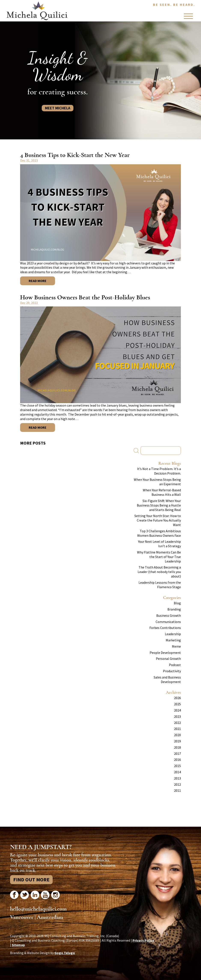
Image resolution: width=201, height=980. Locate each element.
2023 (177, 716)
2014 (177, 772)
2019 (177, 741)
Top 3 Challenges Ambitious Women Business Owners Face (159, 533)
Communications (168, 622)
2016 (177, 760)
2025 (177, 704)
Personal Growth (168, 659)
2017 (177, 754)
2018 (177, 747)
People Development (165, 653)
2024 (177, 710)
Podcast (175, 665)
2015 (177, 766)
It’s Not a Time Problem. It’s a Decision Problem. (159, 471)
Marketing (173, 640)
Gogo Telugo (65, 953)
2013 (177, 778)
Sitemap (18, 945)
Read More (38, 281)
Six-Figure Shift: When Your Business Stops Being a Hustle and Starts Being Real (159, 505)
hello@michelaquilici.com (38, 909)
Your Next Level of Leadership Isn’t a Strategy (159, 544)
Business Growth (169, 615)
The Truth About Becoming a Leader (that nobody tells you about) (159, 572)
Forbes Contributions (165, 628)
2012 (177, 784)
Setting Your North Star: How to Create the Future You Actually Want (158, 520)
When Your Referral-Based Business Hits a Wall (162, 492)
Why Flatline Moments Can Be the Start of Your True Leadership (159, 557)
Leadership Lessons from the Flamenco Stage (160, 585)
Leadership (173, 634)
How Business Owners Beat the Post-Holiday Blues (85, 297)
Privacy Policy (143, 940)
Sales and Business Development (167, 679)
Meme (176, 646)
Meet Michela (58, 108)
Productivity (172, 671)
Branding (174, 609)
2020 (177, 735)
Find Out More (31, 880)
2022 (177, 723)
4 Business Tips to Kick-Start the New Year (75, 155)
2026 (177, 698)
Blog (177, 603)
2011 (177, 790)
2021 (177, 729)
